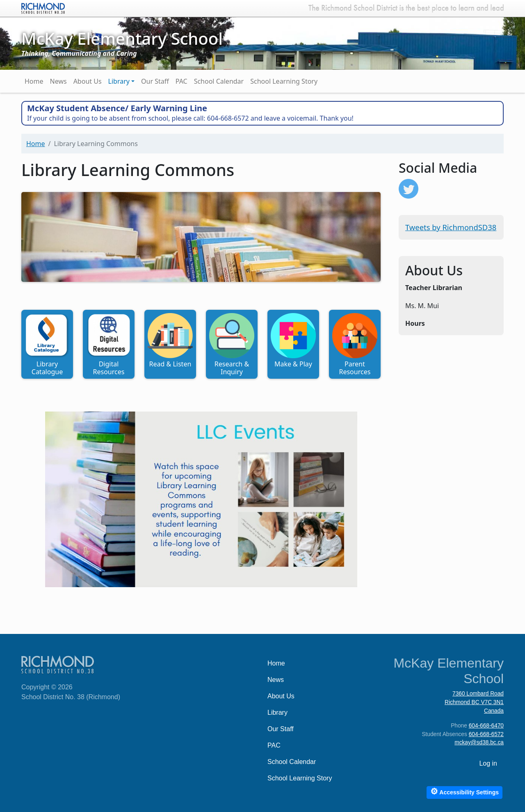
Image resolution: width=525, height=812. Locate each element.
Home (34, 81)
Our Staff (155, 81)
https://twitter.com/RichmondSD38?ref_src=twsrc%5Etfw (409, 189)
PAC (181, 81)
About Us (88, 81)
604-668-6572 (486, 734)
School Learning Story (284, 81)
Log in (488, 763)
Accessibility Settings (465, 791)
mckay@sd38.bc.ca (479, 742)
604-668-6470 (486, 726)
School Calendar (219, 81)
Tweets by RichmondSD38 (451, 227)
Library (119, 81)
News (58, 81)
